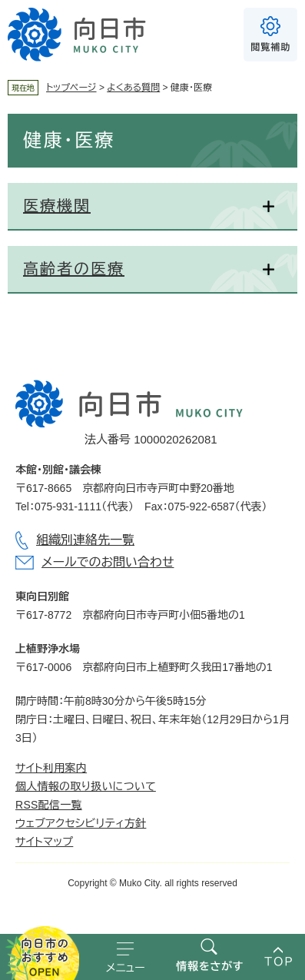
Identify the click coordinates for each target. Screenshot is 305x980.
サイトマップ (44, 842)
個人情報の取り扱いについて (86, 786)
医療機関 (57, 206)
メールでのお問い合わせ (108, 562)
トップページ (71, 88)
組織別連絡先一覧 (85, 540)
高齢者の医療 (74, 269)
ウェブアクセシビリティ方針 (81, 823)
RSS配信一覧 (49, 805)
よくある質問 (133, 88)
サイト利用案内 (51, 768)
